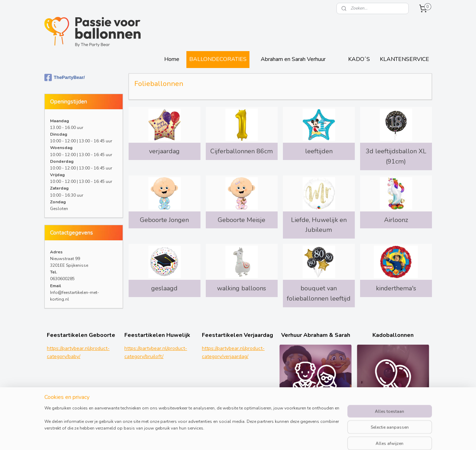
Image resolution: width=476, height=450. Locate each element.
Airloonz (396, 220)
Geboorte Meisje (242, 220)
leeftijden (319, 151)
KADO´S (359, 59)
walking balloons (242, 288)
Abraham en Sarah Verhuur (293, 59)
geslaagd (164, 288)
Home (172, 59)
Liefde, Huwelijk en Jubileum (319, 225)
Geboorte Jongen (164, 220)
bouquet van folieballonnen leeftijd (319, 293)
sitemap (275, 437)
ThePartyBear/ (65, 78)
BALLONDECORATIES (218, 59)
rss (288, 437)
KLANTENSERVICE (404, 59)
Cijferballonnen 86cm (242, 151)
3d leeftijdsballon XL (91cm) (396, 156)
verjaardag (164, 151)
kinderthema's (396, 288)
